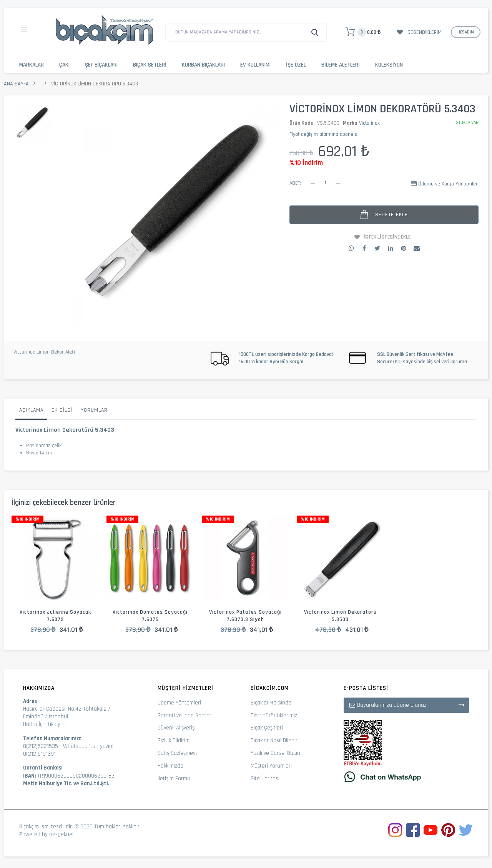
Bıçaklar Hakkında (271, 703)
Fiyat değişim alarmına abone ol (324, 134)
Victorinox (369, 123)
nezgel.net (62, 834)
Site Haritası (265, 779)
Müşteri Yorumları (271, 766)
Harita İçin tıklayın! (44, 724)
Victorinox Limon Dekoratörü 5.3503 (340, 616)
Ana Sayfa (16, 84)
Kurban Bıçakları (203, 65)
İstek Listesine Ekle (387, 237)
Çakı (64, 65)
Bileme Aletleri (341, 65)
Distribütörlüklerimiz (274, 715)
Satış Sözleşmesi (177, 753)
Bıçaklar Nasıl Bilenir (274, 740)
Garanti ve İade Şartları (185, 715)
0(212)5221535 (41, 746)
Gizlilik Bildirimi (174, 740)
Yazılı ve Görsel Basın (275, 753)
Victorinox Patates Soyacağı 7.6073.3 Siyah (245, 616)
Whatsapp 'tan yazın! (88, 746)
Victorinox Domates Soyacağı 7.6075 (150, 616)
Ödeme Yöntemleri (179, 703)
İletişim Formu (174, 779)
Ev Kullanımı (255, 65)
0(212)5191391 (39, 754)
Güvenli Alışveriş (176, 728)
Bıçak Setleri (150, 65)
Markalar (32, 65)
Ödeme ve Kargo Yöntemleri (448, 184)
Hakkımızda (170, 766)
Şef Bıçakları (101, 65)
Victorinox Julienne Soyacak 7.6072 (55, 616)
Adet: (295, 183)
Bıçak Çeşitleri (267, 728)
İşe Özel (296, 65)
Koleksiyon (389, 65)
